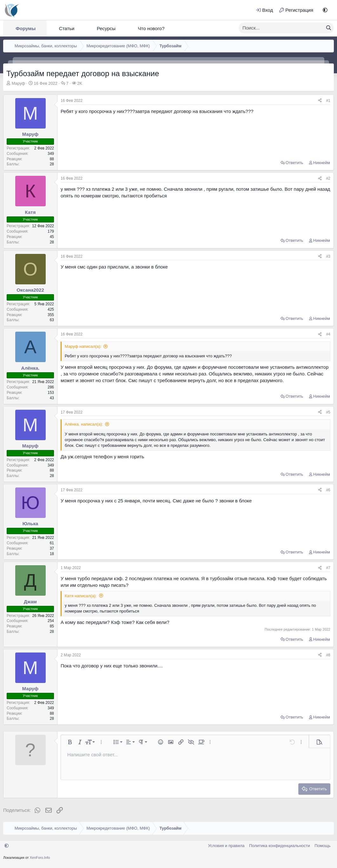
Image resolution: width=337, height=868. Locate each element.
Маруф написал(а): (83, 346)
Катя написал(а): (81, 596)
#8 (328, 655)
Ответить (294, 163)
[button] (325, 10)
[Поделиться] (320, 101)
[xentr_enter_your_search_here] (281, 28)
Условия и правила (226, 846)
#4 (328, 334)
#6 (328, 490)
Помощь (322, 846)
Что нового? (151, 28)
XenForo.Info (40, 858)
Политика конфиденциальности (280, 846)
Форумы (26, 28)
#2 (328, 178)
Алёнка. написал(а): (84, 424)
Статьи (67, 28)
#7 (328, 568)
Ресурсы (106, 28)
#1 (328, 101)
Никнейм (322, 163)
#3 (328, 256)
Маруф (18, 83)
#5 (328, 412)
